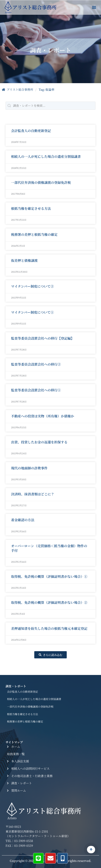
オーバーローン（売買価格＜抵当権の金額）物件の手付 (49, 548)
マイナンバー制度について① (32, 313)
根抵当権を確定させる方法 (31, 209)
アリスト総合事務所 (18, 90)
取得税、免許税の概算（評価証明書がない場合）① (49, 577)
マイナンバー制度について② (32, 287)
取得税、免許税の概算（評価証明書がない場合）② (49, 603)
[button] (94, 7)
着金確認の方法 (23, 520)
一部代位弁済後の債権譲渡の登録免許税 (41, 183)
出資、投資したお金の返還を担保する (39, 442)
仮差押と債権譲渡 (24, 261)
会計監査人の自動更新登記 (31, 131)
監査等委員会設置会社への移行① (36, 390)
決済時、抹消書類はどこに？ (33, 494)
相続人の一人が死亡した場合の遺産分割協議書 (46, 157)
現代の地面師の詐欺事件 (29, 468)
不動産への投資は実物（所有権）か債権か (43, 416)
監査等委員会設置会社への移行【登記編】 (43, 338)
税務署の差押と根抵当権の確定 (34, 235)
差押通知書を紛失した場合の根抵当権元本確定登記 (49, 629)
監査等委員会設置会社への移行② (36, 364)
